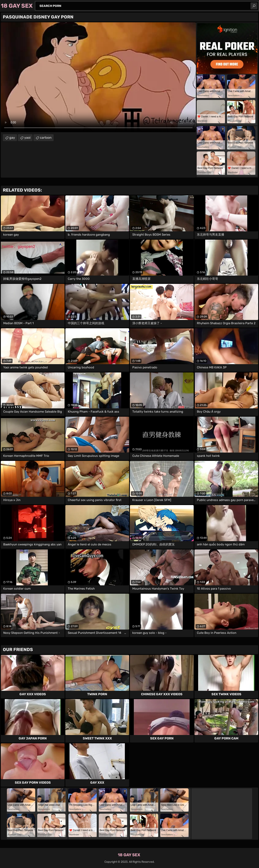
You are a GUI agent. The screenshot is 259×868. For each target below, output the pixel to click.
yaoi (27, 138)
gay (12, 138)
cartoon (46, 138)
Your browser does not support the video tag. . (98, 77)
